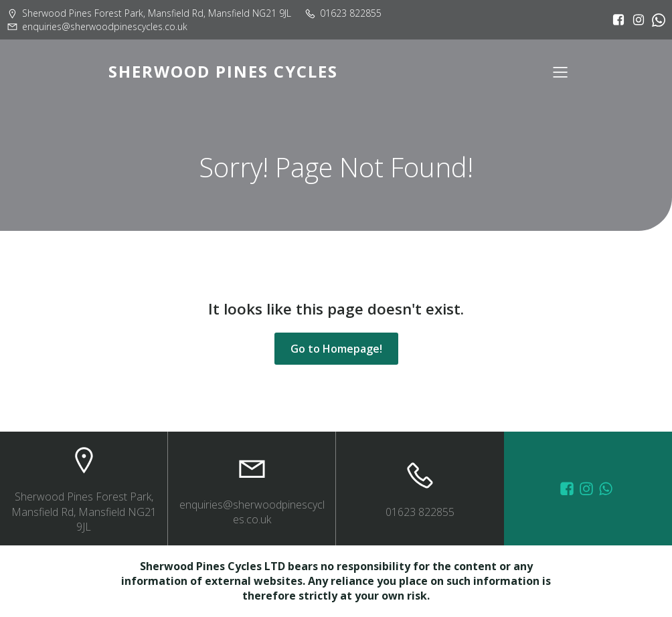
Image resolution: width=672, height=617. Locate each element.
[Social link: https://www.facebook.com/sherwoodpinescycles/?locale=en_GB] (615, 20)
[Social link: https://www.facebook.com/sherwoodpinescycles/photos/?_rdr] (569, 489)
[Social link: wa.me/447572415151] (607, 489)
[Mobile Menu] (560, 72)
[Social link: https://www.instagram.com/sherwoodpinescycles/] (635, 20)
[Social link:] (655, 20)
